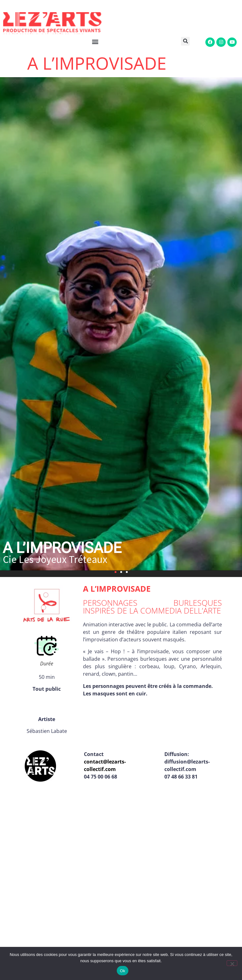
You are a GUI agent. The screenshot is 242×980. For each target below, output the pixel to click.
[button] (188, 41)
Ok (123, 971)
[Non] (232, 963)
